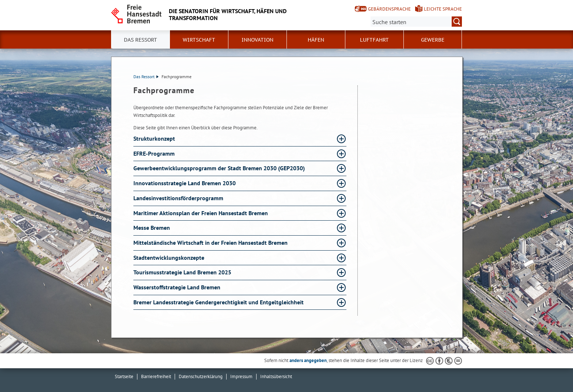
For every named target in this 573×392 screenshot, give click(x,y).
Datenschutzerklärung (201, 376)
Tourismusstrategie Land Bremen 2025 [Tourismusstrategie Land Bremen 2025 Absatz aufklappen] (183, 272)
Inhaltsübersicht (276, 376)
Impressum (241, 376)
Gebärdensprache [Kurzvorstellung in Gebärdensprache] (389, 9)
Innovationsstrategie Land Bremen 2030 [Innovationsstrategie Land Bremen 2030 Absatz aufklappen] (185, 183)
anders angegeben (308, 360)
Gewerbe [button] (433, 40)
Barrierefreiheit (156, 376)
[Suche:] (416, 22)
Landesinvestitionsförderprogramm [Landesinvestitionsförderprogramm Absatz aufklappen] (179, 198)
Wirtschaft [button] (199, 40)
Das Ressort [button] (141, 40)
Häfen (316, 40)
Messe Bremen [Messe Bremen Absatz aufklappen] (152, 228)
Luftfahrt (374, 40)
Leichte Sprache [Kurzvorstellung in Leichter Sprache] (443, 9)
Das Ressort (146, 77)
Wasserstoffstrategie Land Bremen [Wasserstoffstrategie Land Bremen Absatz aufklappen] (178, 287)
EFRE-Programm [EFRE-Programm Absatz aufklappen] (155, 153)
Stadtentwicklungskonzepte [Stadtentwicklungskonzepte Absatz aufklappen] (170, 258)
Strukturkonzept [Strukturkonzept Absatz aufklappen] (155, 138)
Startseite (124, 376)
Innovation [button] (257, 40)
